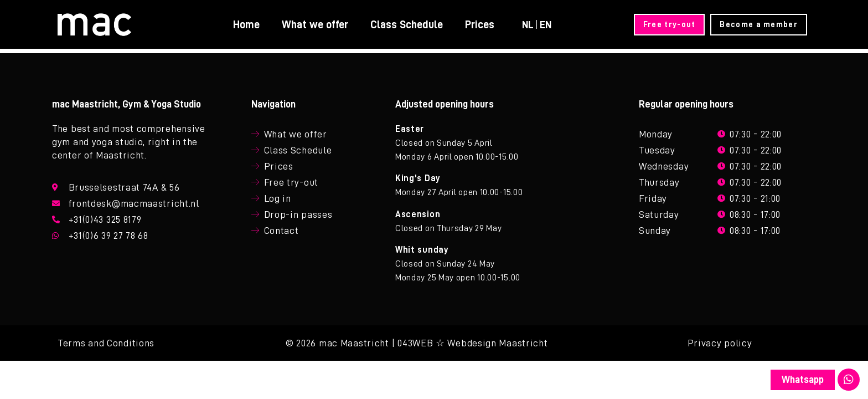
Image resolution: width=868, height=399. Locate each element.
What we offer (314, 24)
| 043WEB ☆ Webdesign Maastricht (470, 343)
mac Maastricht (354, 343)
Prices (479, 24)
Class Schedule (406, 24)
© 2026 (301, 343)
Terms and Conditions (106, 343)
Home (246, 24)
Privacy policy (720, 343)
